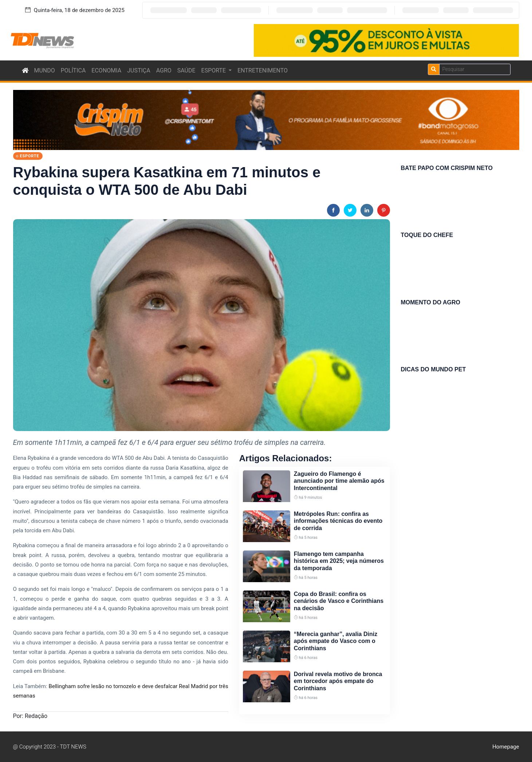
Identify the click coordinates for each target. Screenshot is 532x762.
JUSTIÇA (139, 70)
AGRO (164, 70)
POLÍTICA (73, 70)
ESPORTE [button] (214, 70)
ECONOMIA (106, 70)
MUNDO (45, 70)
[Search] (475, 69)
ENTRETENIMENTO (263, 70)
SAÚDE (186, 70)
